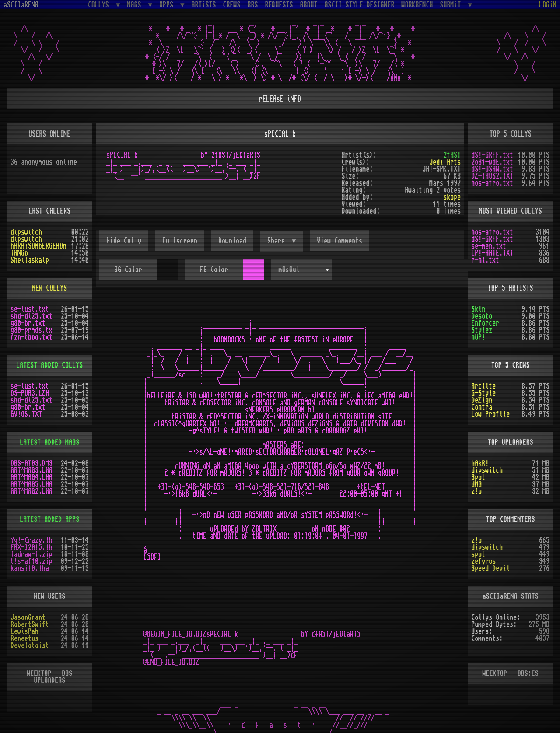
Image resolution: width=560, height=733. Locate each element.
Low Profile (490, 414)
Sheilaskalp (30, 260)
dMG (476, 484)
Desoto (482, 316)
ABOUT (309, 5)
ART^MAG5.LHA (31, 484)
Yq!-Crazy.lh (31, 540)
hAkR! (480, 463)
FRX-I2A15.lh (31, 547)
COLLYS (100, 5)
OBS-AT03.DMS (31, 463)
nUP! (478, 337)
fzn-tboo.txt (31, 337)
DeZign (482, 400)
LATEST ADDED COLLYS (49, 365)
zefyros (483, 561)
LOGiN (548, 5)
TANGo (19, 253)
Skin (478, 309)
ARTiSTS (204, 5)
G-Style (483, 393)
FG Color (214, 270)
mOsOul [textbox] (289, 270)
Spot (478, 477)
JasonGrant (28, 617)
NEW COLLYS (49, 288)
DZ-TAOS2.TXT (492, 176)
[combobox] (301, 270)
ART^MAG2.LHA (31, 491)
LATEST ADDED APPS (49, 519)
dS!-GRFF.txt (492, 155)
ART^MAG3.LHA (31, 470)
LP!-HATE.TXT (492, 253)
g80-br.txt (28, 323)
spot (478, 554)
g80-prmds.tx (31, 330)
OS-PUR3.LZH (30, 393)
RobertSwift (30, 624)
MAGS (136, 5)
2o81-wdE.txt (492, 162)
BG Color (128, 270)
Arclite (483, 386)
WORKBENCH (417, 5)
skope (452, 197)
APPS (168, 5)
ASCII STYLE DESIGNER (360, 5)
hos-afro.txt (492, 183)
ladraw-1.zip (31, 554)
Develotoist (30, 645)
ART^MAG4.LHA (31, 477)
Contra (482, 407)
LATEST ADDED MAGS (49, 442)
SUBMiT (452, 5)
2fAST (452, 155)
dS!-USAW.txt (492, 169)
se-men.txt (489, 246)
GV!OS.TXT (26, 414)
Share (278, 241)
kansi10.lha (30, 568)
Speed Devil (490, 568)
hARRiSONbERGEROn (38, 246)
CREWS (232, 5)
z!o (476, 491)
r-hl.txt (485, 260)
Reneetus (24, 638)
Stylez (482, 330)
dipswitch (26, 232)
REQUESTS (279, 5)
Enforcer (485, 323)
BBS (253, 5)
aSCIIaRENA (21, 5)
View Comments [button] (339, 241)
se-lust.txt (30, 309)
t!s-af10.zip (31, 561)
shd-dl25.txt (31, 316)
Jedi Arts (445, 162)
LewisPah (24, 631)
